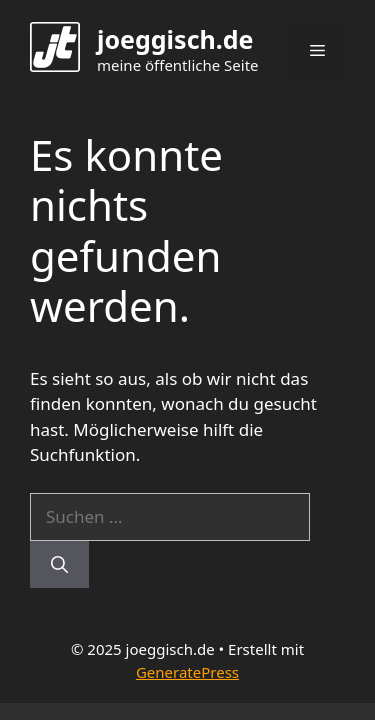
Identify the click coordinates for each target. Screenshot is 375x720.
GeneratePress (187, 672)
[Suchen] (59, 565)
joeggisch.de (175, 39)
